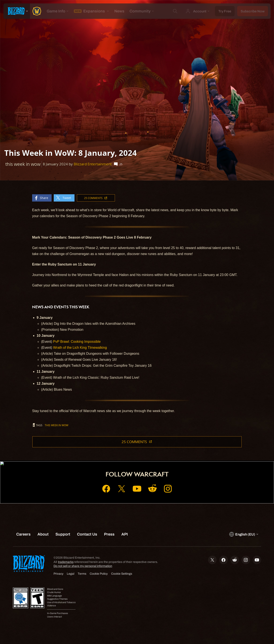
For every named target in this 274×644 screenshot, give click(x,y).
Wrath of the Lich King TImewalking (80, 348)
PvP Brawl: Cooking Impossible (77, 342)
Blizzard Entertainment (93, 164)
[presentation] (17, 11)
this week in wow (57, 425)
